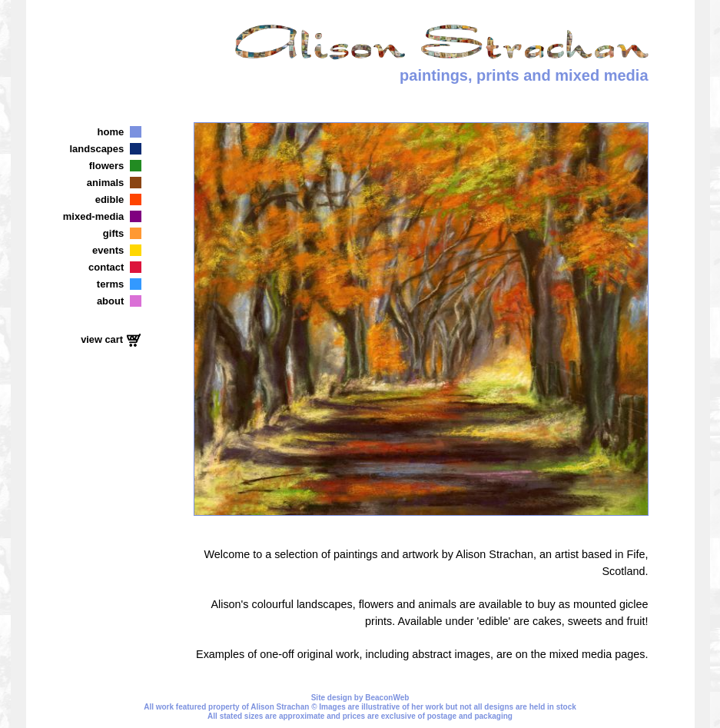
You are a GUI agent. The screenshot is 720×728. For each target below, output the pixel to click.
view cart (103, 339)
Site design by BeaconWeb (360, 698)
